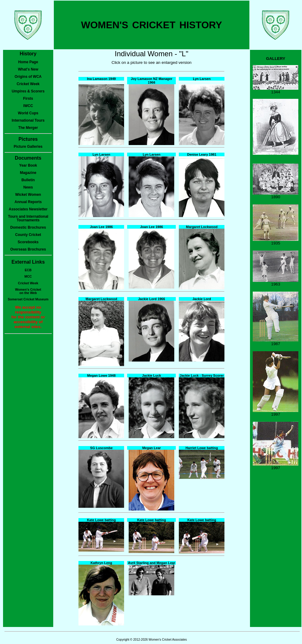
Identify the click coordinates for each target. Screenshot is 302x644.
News (28, 187)
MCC (28, 276)
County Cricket (28, 235)
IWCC (28, 106)
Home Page (28, 62)
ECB (28, 270)
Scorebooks (28, 242)
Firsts (28, 99)
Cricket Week (28, 84)
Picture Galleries (28, 147)
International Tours (28, 120)
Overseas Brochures (28, 249)
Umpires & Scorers (28, 91)
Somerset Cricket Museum (28, 299)
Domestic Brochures (28, 227)
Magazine (28, 173)
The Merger (28, 128)
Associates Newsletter (28, 209)
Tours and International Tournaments (28, 218)
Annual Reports (28, 202)
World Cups (28, 113)
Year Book (28, 165)
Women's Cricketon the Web (28, 291)
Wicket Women (28, 195)
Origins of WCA (28, 77)
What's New (28, 69)
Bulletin (28, 180)
